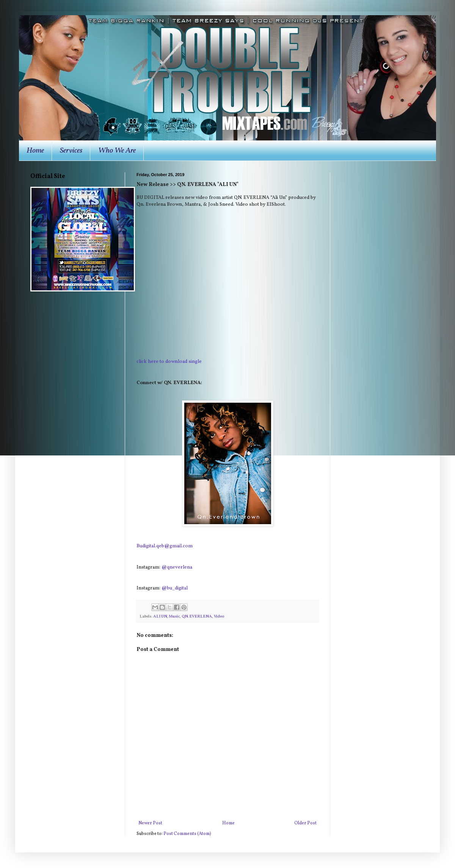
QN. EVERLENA (197, 617)
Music (174, 617)
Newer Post (150, 823)
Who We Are (117, 151)
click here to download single (169, 362)
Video (219, 617)
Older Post (305, 823)
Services (71, 151)
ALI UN (160, 617)
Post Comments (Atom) (187, 834)
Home (35, 151)
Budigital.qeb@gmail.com (165, 546)
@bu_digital (175, 588)
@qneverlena (177, 567)
